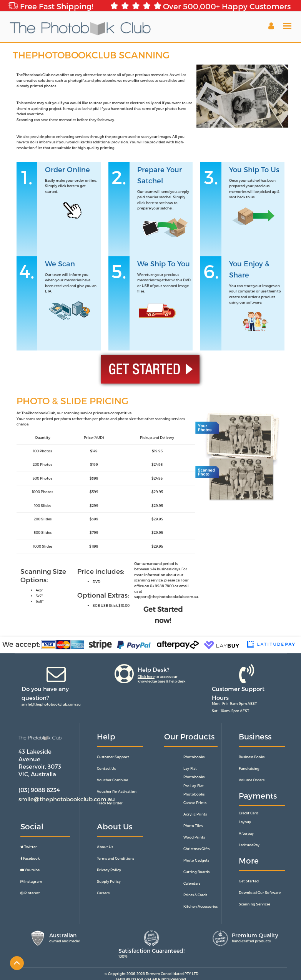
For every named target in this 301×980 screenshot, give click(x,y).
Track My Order (110, 803)
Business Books (252, 757)
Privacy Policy (109, 870)
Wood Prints (194, 837)
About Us (105, 847)
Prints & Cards (195, 895)
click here (66, 186)
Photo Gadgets (196, 860)
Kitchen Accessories (200, 906)
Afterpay (246, 833)
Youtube (30, 870)
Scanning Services (254, 904)
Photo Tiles (193, 826)
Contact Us (106, 768)
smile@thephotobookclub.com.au (51, 704)
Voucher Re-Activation (117, 791)
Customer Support (113, 757)
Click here (146, 677)
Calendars (192, 883)
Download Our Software (260, 893)
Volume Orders (252, 780)
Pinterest (30, 893)
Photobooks (194, 757)
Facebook (30, 858)
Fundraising (249, 768)
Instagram (31, 881)
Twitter (29, 847)
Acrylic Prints (195, 814)
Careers (103, 893)
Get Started (249, 881)
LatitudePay (249, 845)
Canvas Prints (195, 803)
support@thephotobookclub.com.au (166, 597)
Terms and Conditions (116, 858)
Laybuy (245, 822)
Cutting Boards (196, 872)
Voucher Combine (112, 780)
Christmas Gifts (196, 849)
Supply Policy (109, 881)
